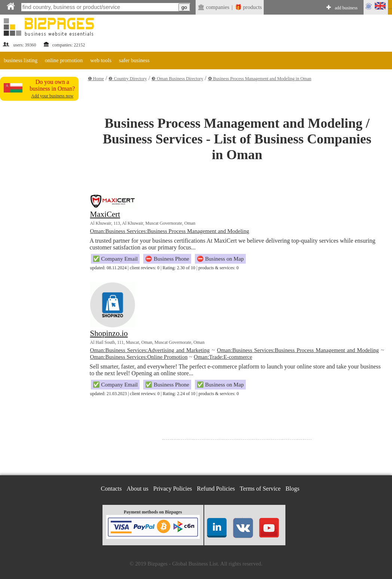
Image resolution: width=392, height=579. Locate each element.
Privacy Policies (173, 489)
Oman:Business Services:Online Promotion (139, 357)
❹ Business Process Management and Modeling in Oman (260, 79)
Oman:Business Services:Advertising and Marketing (150, 350)
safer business (134, 60)
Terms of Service (260, 489)
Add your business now (52, 96)
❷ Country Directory (128, 79)
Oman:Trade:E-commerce (223, 357)
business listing (21, 60)
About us (138, 489)
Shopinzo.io (109, 333)
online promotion (64, 60)
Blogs (292, 489)
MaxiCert (105, 214)
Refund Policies (216, 489)
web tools (101, 60)
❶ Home (96, 79)
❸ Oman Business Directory (177, 79)
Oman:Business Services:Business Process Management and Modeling (170, 231)
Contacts (111, 489)
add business (346, 8)
